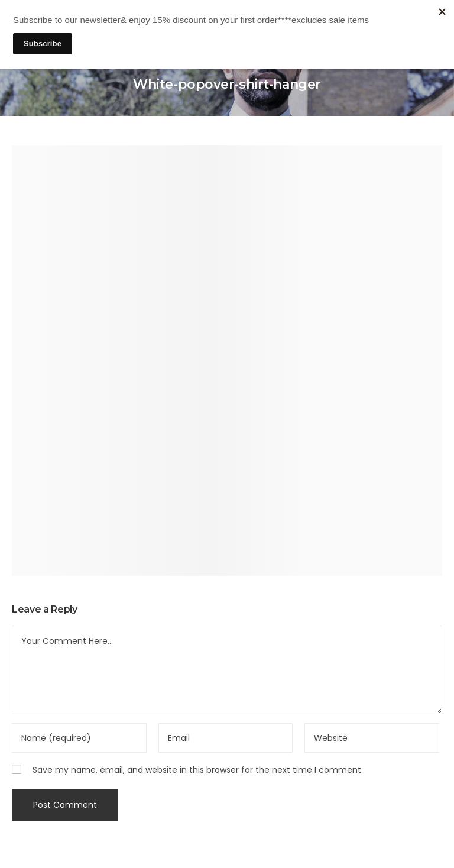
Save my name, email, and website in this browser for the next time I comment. (198, 770)
